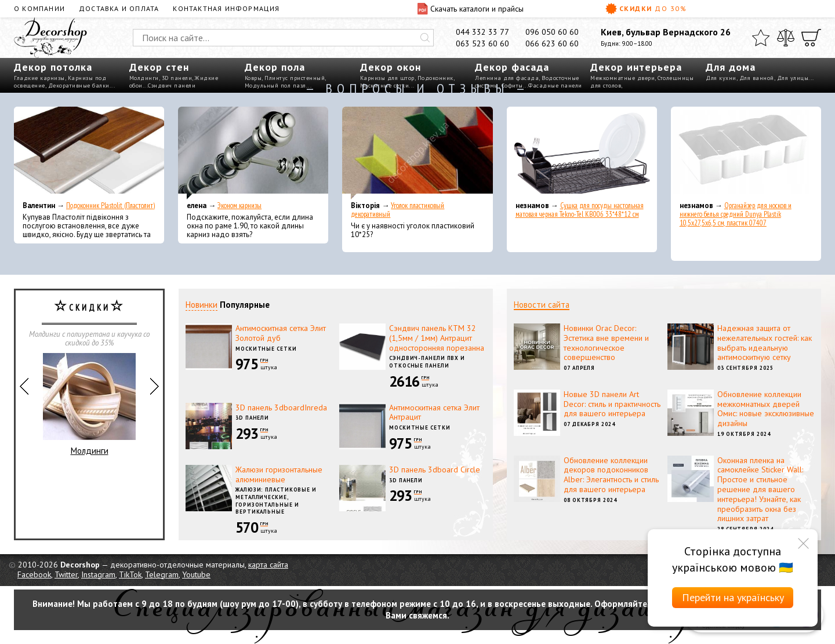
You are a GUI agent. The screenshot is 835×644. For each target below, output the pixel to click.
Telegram (162, 574)
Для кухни (721, 78)
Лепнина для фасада (507, 78)
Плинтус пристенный (295, 78)
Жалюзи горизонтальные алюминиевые (279, 474)
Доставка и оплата (119, 8)
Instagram (98, 574)
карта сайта (268, 565)
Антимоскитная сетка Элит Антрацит (434, 412)
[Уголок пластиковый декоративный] (417, 153)
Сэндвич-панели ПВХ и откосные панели (427, 362)
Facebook (34, 574)
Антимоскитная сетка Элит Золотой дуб (281, 333)
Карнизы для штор (387, 78)
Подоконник (435, 78)
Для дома (731, 67)
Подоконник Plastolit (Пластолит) (110, 205)
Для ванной (757, 78)
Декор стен (159, 67)
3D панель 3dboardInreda (281, 407)
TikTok (130, 574)
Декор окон (391, 67)
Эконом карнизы (239, 205)
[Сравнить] (786, 38)
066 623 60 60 (552, 43)
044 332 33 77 (482, 32)
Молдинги (144, 78)
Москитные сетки (266, 349)
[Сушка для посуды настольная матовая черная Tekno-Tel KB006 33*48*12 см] (582, 153)
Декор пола (275, 67)
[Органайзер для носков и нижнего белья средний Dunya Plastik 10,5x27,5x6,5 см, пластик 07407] (746, 153)
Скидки (646, 9)
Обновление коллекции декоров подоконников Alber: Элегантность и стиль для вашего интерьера (611, 475)
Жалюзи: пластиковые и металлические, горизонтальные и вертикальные (276, 501)
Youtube (196, 574)
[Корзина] (811, 38)
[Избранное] (761, 38)
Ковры (253, 78)
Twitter (66, 574)
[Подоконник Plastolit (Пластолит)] (89, 153)
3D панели (177, 78)
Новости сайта (542, 305)
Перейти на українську (733, 597)
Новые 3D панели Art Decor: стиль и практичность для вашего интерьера (612, 404)
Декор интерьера (636, 67)
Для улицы (793, 78)
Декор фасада (512, 67)
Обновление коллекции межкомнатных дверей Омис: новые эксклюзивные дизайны (766, 409)
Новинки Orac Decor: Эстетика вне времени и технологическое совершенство (606, 343)
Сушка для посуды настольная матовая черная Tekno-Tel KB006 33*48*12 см (580, 210)
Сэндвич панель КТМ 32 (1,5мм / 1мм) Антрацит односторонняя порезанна (437, 338)
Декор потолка (53, 67)
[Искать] (425, 38)
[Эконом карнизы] (253, 153)
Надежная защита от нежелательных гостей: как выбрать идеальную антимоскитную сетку (765, 343)
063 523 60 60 (482, 43)
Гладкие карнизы (39, 78)
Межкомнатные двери (622, 78)
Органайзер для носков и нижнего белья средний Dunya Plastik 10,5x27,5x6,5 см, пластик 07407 (736, 214)
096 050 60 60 (552, 32)
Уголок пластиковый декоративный (397, 210)
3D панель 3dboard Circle (435, 470)
